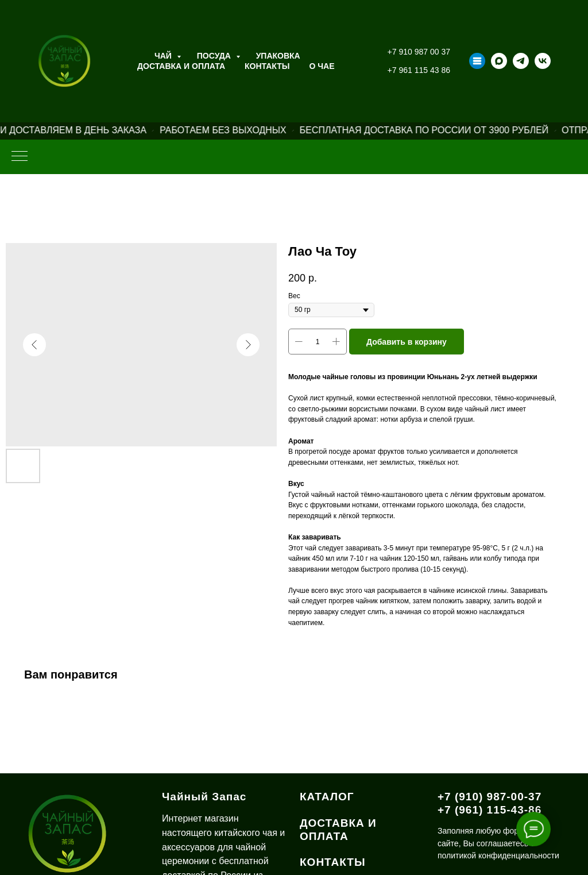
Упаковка (278, 56)
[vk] (543, 61)
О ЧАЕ (322, 66)
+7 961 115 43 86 (419, 70)
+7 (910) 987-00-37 (490, 797)
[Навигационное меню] (20, 157)
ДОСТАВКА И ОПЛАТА (338, 830)
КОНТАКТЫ (333, 862)
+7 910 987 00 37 (419, 52)
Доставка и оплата (181, 66)
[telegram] (521, 61)
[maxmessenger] (499, 61)
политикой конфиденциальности (498, 855)
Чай (164, 56)
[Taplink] (477, 61)
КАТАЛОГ (327, 797)
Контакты (267, 66)
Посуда (215, 56)
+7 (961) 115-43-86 (490, 810)
